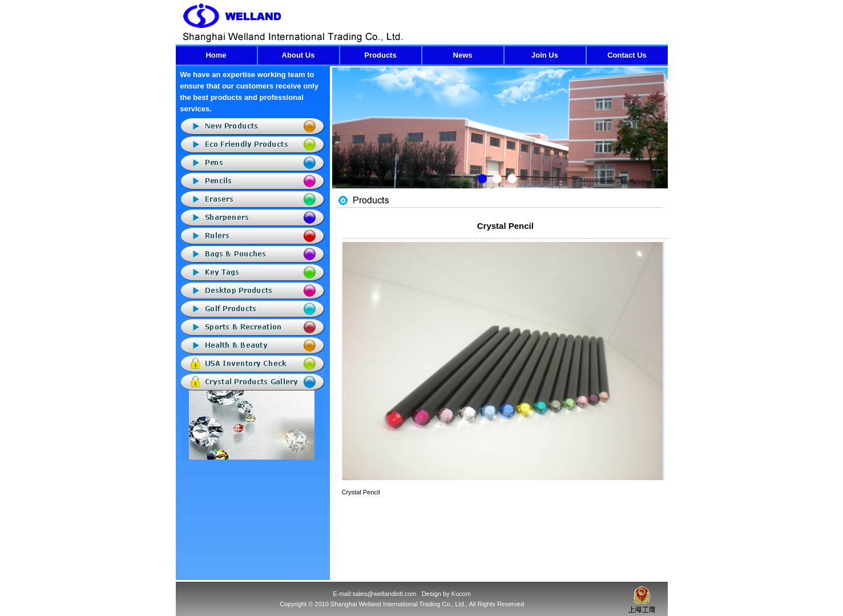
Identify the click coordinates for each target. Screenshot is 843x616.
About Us (299, 55)
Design (431, 594)
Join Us (545, 55)
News (463, 55)
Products (380, 55)
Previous (341, 136)
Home (216, 55)
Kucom (461, 594)
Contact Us (627, 55)
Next (659, 136)
